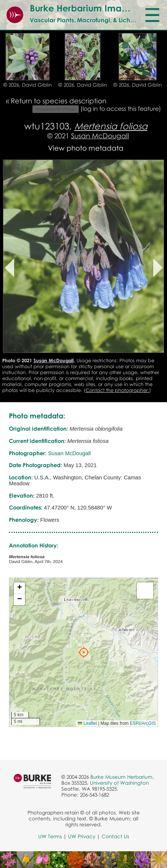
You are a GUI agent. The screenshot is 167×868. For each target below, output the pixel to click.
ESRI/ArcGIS (143, 723)
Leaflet (87, 723)
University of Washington (119, 783)
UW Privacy (82, 836)
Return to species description (59, 101)
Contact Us (115, 836)
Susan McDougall (100, 136)
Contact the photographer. (117, 390)
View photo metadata (86, 148)
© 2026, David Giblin (28, 85)
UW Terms (50, 836)
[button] (84, 652)
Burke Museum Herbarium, (122, 777)
